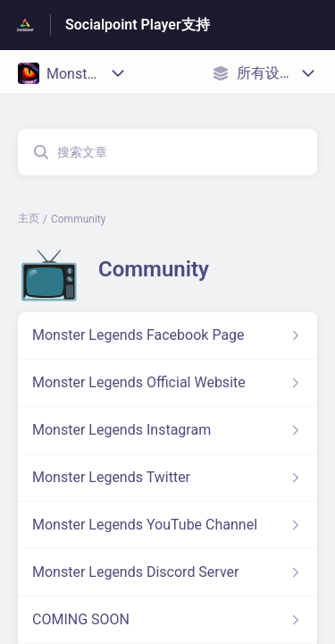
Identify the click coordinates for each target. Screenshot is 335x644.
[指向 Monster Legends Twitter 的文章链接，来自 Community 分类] (167, 478)
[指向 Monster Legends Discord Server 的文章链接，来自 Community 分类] (167, 572)
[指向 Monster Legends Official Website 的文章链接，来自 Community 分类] (167, 383)
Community (78, 219)
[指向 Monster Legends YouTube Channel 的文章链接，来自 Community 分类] (167, 525)
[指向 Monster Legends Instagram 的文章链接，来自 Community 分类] (167, 430)
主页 (29, 218)
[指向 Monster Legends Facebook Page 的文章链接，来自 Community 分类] (167, 335)
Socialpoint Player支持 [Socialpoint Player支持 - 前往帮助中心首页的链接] (138, 25)
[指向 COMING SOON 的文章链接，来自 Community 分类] (167, 620)
